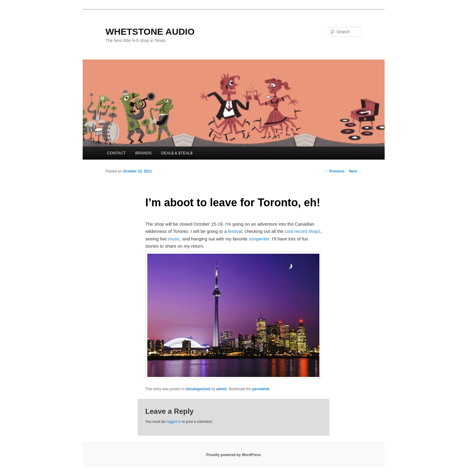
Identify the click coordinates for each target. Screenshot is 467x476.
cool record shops (302, 231)
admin (221, 389)
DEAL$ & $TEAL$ (177, 153)
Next (355, 171)
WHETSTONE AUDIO (150, 32)
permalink (261, 389)
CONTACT (117, 153)
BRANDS (143, 153)
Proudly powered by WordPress (233, 455)
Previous (334, 171)
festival (235, 231)
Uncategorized (198, 389)
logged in (174, 422)
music (174, 239)
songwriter (259, 239)
